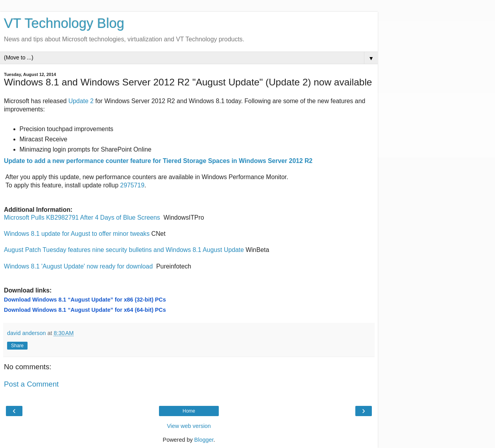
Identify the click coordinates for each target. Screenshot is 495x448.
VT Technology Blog (64, 23)
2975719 (132, 185)
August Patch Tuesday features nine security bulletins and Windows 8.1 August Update (124, 250)
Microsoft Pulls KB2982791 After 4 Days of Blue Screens (82, 218)
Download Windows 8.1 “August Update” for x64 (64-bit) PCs (85, 310)
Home (189, 411)
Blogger (204, 440)
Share (17, 346)
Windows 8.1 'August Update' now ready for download (78, 266)
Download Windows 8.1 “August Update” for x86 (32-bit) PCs (85, 300)
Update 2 (81, 101)
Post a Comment (31, 384)
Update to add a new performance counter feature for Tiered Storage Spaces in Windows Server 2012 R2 (158, 161)
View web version (189, 426)
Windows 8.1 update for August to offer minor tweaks (77, 234)
